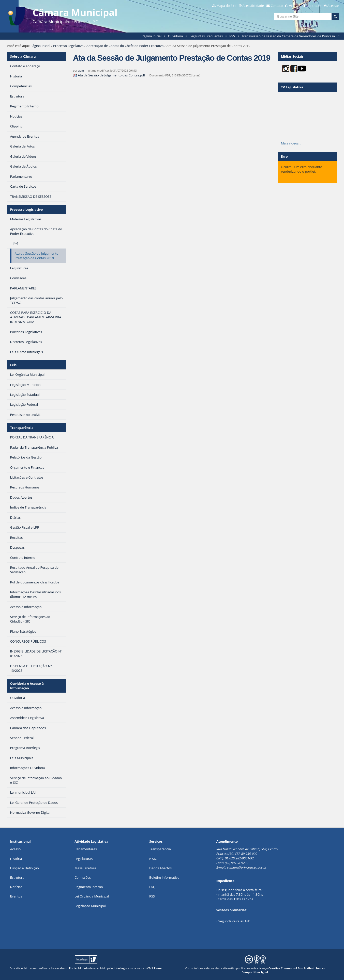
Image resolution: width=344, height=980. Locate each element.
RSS (232, 36)
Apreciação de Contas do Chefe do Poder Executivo (125, 46)
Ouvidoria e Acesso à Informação (27, 686)
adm (81, 70)
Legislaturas (84, 859)
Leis (13, 365)
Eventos (16, 896)
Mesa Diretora (85, 868)
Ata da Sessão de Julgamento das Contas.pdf (109, 75)
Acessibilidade (253, 6)
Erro (284, 156)
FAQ (152, 887)
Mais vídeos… (291, 143)
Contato (277, 6)
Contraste (314, 6)
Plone (158, 968)
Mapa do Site (226, 6)
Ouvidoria (176, 36)
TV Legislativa (292, 87)
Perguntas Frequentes (206, 36)
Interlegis (120, 968)
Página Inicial (152, 36)
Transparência (22, 428)
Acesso (15, 849)
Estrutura (17, 877)
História (16, 859)
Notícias (16, 887)
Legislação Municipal (90, 906)
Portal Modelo (79, 968)
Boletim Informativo (164, 877)
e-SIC (153, 859)
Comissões (83, 877)
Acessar (333, 6)
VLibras (295, 6)
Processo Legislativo (68, 46)
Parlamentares (86, 849)
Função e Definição (25, 868)
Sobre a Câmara (23, 56)
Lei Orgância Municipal (92, 896)
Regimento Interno (89, 887)
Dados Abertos (160, 868)
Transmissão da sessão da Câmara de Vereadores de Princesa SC (290, 36)
